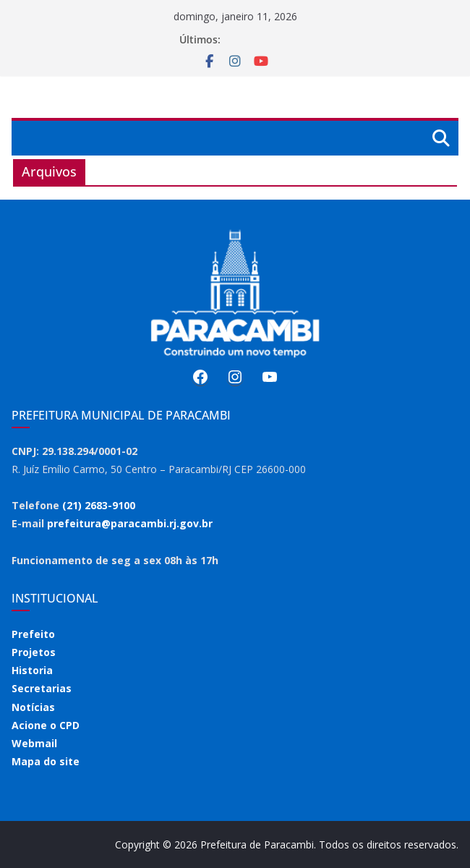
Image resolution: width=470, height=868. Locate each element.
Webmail (34, 743)
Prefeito (33, 634)
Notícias (33, 707)
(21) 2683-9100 (99, 505)
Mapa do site (46, 761)
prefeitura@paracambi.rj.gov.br (130, 523)
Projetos (34, 652)
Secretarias (42, 688)
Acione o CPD (46, 725)
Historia (32, 670)
